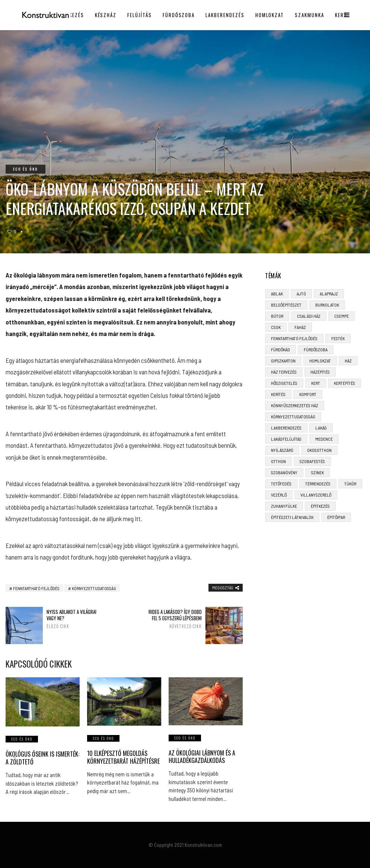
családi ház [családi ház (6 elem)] (309, 316)
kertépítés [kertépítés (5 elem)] (345, 383)
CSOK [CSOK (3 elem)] (276, 327)
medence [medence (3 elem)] (324, 439)
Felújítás (140, 15)
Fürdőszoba (179, 15)
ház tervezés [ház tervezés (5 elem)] (284, 372)
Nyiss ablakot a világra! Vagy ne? (74, 619)
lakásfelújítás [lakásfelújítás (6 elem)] (286, 439)
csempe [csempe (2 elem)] (342, 316)
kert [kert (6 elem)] (316, 383)
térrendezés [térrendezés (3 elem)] (318, 484)
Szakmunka (310, 15)
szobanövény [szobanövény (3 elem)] (284, 472)
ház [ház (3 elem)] (348, 361)
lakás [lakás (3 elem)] (321, 428)
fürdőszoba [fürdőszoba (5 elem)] (316, 349)
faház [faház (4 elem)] (300, 327)
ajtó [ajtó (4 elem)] (301, 294)
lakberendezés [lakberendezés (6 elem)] (286, 428)
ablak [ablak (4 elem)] (277, 294)
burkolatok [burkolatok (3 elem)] (327, 305)
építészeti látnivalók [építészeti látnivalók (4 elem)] (292, 517)
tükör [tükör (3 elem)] (350, 484)
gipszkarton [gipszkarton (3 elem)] (283, 361)
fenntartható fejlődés (36, 588)
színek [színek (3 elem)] (318, 472)
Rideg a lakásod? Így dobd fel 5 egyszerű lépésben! (175, 619)
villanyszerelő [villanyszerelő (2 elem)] (316, 495)
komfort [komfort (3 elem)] (308, 394)
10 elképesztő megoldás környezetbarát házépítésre (123, 757)
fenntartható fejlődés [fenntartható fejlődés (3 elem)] (294, 338)
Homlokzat (270, 15)
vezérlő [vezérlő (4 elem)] (279, 495)
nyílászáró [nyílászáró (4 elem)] (282, 450)
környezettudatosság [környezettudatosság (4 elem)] (293, 416)
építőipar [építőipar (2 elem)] (336, 517)
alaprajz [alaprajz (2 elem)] (329, 294)
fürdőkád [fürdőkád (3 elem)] (280, 349)
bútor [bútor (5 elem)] (277, 316)
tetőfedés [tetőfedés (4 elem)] (281, 484)
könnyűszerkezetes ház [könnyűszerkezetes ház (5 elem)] (295, 405)
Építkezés (71, 15)
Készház (106, 15)
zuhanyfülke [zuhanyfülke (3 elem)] (284, 506)
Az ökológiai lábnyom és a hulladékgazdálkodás (202, 757)
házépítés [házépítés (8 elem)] (320, 372)
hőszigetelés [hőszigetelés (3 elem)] (284, 383)
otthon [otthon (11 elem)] (278, 461)
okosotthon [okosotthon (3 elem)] (319, 450)
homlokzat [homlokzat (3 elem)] (320, 361)
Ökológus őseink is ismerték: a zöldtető (42, 758)
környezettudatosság (94, 588)
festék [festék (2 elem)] (338, 338)
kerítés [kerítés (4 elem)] (278, 394)
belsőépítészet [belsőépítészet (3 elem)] (286, 305)
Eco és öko (25, 169)
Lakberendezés (225, 15)
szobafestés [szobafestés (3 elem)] (312, 461)
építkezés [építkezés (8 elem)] (320, 506)
